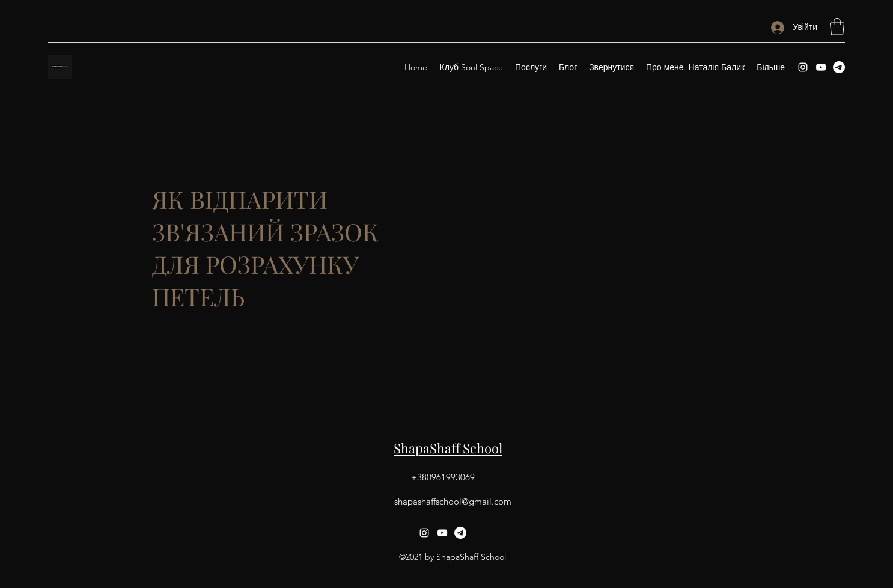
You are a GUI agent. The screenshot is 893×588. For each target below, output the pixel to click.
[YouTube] (821, 67)
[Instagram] (803, 67)
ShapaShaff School (448, 448)
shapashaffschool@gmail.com (453, 501)
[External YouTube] (603, 248)
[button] (837, 27)
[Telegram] (839, 67)
